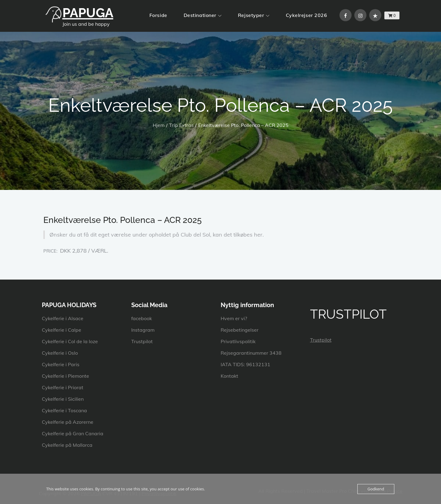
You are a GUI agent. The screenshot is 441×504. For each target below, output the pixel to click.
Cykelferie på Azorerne (68, 422)
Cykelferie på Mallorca (67, 445)
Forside (158, 15)
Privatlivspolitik (238, 341)
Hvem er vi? (234, 318)
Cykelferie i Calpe (62, 330)
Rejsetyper (254, 15)
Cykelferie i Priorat (63, 387)
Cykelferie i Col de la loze (70, 341)
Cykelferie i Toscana (64, 410)
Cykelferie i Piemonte (65, 376)
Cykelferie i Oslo (60, 353)
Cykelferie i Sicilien (63, 399)
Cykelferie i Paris (61, 364)
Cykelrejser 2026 (307, 15)
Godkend (376, 489)
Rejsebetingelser (240, 330)
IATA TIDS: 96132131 (246, 364)
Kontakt (229, 376)
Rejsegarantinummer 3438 (251, 353)
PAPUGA (88, 13)
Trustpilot (142, 341)
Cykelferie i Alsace (63, 318)
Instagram (143, 330)
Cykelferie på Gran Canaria (73, 433)
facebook (142, 318)
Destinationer (203, 15)
